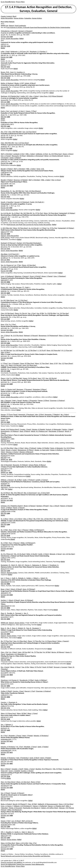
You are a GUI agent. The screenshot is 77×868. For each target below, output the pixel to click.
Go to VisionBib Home (8, 2)
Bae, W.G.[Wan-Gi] (17, 493)
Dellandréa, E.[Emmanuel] (35, 156)
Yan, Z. (26, 613)
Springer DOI (5, 37)
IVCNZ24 (4, 484)
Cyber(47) (4, 217)
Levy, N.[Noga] (16, 821)
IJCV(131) (4, 356)
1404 (8, 102)
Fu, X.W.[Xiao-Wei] (16, 378)
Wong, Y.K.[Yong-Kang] (51, 213)
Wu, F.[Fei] (37, 519)
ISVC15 (3, 762)
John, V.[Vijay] (40, 415)
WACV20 (4, 280)
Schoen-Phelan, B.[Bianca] (37, 465)
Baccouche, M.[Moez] (19, 156)
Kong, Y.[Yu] (5, 324)
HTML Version (5, 238)
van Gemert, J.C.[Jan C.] (18, 111)
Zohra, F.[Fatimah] (30, 448)
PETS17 (3, 569)
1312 (8, 78)
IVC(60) (3, 206)
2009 (8, 293)
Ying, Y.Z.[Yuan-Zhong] (66, 363)
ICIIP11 (3, 44)
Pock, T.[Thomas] (23, 530)
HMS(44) (4, 195)
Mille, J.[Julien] (30, 154)
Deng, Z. (15, 628)
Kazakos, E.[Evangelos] (30, 401)
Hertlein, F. (4, 600)
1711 (8, 708)
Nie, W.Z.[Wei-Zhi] (26, 213)
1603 (8, 730)
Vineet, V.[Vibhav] (7, 508)
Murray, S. (28, 565)
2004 (8, 619)
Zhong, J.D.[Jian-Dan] (29, 265)
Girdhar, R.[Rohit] (6, 691)
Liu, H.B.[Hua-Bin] (19, 350)
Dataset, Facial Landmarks (17, 26)
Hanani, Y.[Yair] (6, 821)
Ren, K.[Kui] (57, 519)
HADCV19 (4, 658)
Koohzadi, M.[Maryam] (8, 243)
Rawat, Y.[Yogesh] (19, 508)
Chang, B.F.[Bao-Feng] (27, 363)
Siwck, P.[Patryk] (25, 431)
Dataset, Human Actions (17, 623)
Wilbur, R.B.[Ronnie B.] (15, 810)
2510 (8, 406)
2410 (8, 536)
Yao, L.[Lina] (32, 313)
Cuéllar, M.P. (24, 96)
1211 (8, 67)
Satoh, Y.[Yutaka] (28, 736)
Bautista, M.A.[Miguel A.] (44, 769)
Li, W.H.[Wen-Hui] (7, 228)
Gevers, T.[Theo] (31, 111)
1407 (11, 137)
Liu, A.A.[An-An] (6, 213)
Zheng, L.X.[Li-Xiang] (16, 519)
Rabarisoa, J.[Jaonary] (22, 276)
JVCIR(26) (4, 147)
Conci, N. (13, 72)
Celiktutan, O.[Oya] (42, 154)
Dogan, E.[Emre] (68, 154)
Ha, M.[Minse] (5, 493)
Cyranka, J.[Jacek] (25, 429)
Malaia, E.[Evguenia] (16, 808)
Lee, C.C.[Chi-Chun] (21, 300)
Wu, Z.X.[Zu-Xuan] (20, 554)
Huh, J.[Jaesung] (6, 401)
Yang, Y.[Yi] (41, 378)
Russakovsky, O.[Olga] (27, 680)
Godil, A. (15, 578)
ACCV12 (3, 847)
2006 (8, 282)
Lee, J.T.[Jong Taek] (44, 493)
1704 (11, 208)
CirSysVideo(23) (6, 76)
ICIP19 (3, 645)
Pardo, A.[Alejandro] (57, 448)
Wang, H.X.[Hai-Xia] (15, 365)
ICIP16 (3, 717)
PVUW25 (4, 456)
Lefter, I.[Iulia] (5, 52)
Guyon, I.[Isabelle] (14, 771)
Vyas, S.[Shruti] (54, 506)
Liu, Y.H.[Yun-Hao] (63, 313)
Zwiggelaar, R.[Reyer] (40, 389)
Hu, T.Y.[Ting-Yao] (37, 652)
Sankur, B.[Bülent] (15, 158)
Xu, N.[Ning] (16, 213)
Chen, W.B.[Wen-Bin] (15, 132)
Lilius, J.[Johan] (34, 96)
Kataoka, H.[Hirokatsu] (41, 736)
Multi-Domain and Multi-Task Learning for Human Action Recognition (29, 225)
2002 (8, 697)
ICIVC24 (3, 469)
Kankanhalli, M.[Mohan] (67, 213)
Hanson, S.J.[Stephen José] (56, 806)
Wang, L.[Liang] (32, 713)
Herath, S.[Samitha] (7, 202)
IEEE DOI (4, 46)
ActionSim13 (5, 825)
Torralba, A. (11, 613)
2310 (11, 358)
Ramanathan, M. (6, 191)
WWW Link (4, 26)
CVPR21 (3, 558)
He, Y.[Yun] (4, 736)
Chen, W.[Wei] (32, 804)
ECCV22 (3, 547)
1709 (8, 571)
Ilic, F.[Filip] (4, 530)
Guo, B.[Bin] (40, 313)
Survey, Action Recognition (9, 210)
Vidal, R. (24, 832)
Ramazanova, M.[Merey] (26, 450)
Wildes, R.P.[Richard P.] (37, 530)
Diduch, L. (37, 578)
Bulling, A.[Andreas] (7, 83)
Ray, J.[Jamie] (5, 667)
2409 (11, 384)
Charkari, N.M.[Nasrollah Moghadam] (29, 243)
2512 (8, 441)
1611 (11, 741)
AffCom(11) (5, 304)
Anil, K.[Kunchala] (7, 465)
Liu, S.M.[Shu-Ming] (7, 448)
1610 (8, 719)
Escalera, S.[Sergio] (27, 771)
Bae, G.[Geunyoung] (30, 493)
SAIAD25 (4, 439)
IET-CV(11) (4, 247)
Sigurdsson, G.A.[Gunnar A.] (10, 680)
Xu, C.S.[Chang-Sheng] (49, 641)
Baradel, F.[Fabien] (7, 169)
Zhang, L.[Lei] (5, 378)
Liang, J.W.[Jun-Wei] (24, 652)
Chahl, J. (28, 287)
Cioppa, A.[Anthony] (57, 450)
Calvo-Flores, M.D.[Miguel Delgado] (51, 96)
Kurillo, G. (18, 832)
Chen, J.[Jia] (5, 652)
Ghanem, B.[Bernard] (26, 452)
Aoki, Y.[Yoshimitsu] (23, 758)
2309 (8, 513)
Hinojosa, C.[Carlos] (12, 452)
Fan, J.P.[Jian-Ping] (47, 519)
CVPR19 (3, 695)
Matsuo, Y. (45, 565)
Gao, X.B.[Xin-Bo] (51, 378)
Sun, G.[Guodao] (14, 363)
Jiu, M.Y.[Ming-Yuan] (55, 154)
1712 (8, 249)
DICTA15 (4, 728)
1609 (8, 234)
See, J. (3, 724)
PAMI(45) (4, 341)
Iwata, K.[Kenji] (34, 758)
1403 (8, 89)
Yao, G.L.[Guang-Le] (7, 265)
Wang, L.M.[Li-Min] (22, 843)
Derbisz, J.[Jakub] (68, 429)
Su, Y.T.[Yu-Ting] (38, 213)
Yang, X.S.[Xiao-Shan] (20, 641)
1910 (8, 647)
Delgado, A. (22, 578)
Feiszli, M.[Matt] (47, 667)
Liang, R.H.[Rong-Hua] (30, 365)
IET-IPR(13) (4, 258)
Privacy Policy (20, 2)
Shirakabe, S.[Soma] (15, 736)
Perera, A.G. (5, 287)
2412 (11, 500)
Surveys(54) (5, 317)
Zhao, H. (3, 613)
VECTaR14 (4, 786)
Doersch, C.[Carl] (30, 691)
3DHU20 (4, 593)
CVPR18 (3, 173)
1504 (11, 788)
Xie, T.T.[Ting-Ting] (7, 641)
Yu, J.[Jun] (65, 519)
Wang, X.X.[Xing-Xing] (8, 843)
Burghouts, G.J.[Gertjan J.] (39, 52)
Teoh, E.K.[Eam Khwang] (33, 191)
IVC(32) (3, 136)
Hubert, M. (44, 578)
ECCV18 (3, 184)
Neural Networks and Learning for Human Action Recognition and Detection (26, 856)
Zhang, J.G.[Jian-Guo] (23, 782)
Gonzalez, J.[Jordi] (17, 769)
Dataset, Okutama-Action (9, 573)
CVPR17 (3, 706)
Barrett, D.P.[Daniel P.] (20, 804)
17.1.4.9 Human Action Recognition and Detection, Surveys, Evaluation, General (38, 9)
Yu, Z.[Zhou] (5, 519)
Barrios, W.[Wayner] (58, 652)
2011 (8, 306)
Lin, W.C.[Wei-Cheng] (8, 300)
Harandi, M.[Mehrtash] (22, 202)
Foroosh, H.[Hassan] (18, 793)
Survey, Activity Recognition (10, 39)
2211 (11, 549)
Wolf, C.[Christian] (7, 154)
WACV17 (4, 232)
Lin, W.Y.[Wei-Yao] (7, 350)
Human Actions (19, 18)
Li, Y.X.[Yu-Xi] (42, 350)
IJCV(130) (4, 328)
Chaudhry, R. (10, 832)
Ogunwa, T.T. (20, 287)
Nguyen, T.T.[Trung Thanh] (9, 415)
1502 (11, 148)
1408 (11, 163)
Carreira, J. (4, 702)
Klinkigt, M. (22, 628)
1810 (11, 186)
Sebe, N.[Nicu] (5, 352)
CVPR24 (3, 534)
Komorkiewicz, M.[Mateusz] (10, 431)
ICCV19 (3, 617)
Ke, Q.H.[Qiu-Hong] (17, 336)
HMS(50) (4, 291)
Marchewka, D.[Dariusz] (56, 431)
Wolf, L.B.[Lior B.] (27, 821)
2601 (8, 422)
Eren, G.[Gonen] (6, 156)
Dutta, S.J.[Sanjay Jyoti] (8, 389)
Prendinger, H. (54, 565)
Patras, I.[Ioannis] (63, 641)
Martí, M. (14, 565)
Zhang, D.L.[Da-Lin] (21, 313)
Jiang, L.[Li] (4, 365)
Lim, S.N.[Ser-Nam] (69, 554)
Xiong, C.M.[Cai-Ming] (66, 804)
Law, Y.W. (12, 287)
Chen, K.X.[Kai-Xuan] (7, 313)
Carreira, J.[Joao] (18, 691)
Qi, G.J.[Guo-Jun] (67, 350)
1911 (8, 260)
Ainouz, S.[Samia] (47, 276)
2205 (11, 330)
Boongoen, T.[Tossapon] (24, 389)
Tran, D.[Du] (25, 667)
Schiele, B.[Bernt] (30, 83)
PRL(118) (4, 269)
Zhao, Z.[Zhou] (28, 519)
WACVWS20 (5, 582)
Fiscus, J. (8, 578)
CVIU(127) (4, 161)
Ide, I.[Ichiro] (65, 415)
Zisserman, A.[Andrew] (57, 401)
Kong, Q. (4, 628)
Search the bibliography (8, 864)
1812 (8, 174)
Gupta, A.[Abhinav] (41, 680)
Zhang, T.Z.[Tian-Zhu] (35, 641)
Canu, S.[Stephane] (60, 276)
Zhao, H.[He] (13, 530)
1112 (8, 46)
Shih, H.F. (21, 565)
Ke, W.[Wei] (47, 652)
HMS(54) (4, 369)
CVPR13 (3, 124)
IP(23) (3, 115)
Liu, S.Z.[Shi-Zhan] (31, 350)
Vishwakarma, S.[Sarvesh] (9, 31)
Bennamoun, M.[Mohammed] (48, 336)
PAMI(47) (4, 404)
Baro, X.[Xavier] (6, 769)
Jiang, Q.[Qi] (54, 363)
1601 (11, 763)
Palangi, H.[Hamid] (66, 506)
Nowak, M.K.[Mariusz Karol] (10, 429)
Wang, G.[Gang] (64, 336)
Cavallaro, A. (21, 72)
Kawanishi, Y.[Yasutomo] (26, 415)
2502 (8, 395)
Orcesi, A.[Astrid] (35, 276)
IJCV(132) (4, 382)
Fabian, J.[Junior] (29, 769)
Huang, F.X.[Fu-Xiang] (30, 378)
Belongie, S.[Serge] (56, 554)
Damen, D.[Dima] (44, 401)
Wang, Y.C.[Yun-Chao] (42, 363)
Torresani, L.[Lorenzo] (60, 667)
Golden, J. (30, 578)
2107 (8, 319)
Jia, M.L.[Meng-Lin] (7, 554)
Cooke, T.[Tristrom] (29, 480)
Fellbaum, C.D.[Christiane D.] (23, 806)
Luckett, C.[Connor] (42, 480)
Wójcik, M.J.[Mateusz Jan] (39, 431)
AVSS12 (3, 65)
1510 (8, 776)
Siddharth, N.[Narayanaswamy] (48, 804)
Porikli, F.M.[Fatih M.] (37, 202)
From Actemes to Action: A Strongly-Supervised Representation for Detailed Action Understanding (38, 27)
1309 (11, 57)
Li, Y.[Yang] (43, 228)
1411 (8, 197)
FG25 (3, 420)
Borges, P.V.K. (5, 72)
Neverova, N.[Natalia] (21, 180)
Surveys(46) (5, 87)
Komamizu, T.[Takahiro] (52, 415)
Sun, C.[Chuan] (6, 793)
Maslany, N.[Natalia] (39, 429)
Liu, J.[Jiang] (13, 652)
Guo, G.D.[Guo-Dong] (29, 132)
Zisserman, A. (13, 702)
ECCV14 (3, 814)
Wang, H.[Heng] (15, 667)
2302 (8, 343)
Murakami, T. (36, 628)
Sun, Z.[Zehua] (5, 336)
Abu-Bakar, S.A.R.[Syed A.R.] (10, 254)
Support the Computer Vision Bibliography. (30, 864)
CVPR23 (3, 511)
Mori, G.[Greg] (56, 180)
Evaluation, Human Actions (33, 18)
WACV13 (4, 836)
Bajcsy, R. (31, 832)
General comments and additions (12, 862)
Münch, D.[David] (16, 589)
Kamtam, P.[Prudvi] (43, 506)
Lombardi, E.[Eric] (19, 154)
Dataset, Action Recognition (10, 236)
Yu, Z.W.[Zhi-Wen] (51, 313)
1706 (8, 219)
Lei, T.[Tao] (18, 265)
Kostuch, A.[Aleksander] (54, 429)
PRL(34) (3, 55)
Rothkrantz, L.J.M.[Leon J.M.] (20, 52)
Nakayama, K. (37, 565)
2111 (8, 560)
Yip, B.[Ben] (18, 480)
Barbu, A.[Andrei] (6, 804)
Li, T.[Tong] (4, 363)
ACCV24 (3, 498)
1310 (11, 37)
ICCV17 (3, 684)
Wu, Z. (9, 628)
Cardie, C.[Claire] (44, 554)
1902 (11, 271)
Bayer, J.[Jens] (5, 589)
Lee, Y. (3, 578)
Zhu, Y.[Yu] (4, 132)
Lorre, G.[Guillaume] (7, 276)
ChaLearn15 (5, 775)
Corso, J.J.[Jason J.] (7, 806)
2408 (8, 371)
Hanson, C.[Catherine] (40, 806)
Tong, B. (29, 628)
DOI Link (4, 89)
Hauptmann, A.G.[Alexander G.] (16, 654)
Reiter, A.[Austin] (32, 554)
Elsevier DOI (5, 57)
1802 (8, 686)
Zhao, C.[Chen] (19, 448)
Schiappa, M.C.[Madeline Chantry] (12, 506)
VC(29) (3, 35)
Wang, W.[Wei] (22, 713)
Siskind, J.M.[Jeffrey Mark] (50, 808)
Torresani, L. (19, 613)
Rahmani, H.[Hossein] (31, 336)
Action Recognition (7, 18)
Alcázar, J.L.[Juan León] (42, 450)
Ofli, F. (3, 832)
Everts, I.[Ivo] (5, 111)
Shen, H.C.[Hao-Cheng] (8, 782)
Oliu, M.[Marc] (58, 769)
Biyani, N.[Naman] (30, 506)
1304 (11, 849)
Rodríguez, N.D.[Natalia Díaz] (10, 96)
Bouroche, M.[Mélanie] (21, 465)
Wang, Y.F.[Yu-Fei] (36, 667)
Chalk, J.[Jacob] (17, 401)
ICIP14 (3, 797)
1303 (8, 838)
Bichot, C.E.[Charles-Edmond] (54, 156)
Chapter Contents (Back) (9, 16)
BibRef (21, 39)
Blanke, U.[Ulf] (19, 83)
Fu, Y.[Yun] (12, 324)
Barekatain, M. (6, 565)
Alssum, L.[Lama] (11, 450)
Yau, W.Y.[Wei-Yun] (18, 191)
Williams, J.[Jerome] (7, 480)
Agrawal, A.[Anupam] (25, 31)
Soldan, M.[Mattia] (43, 448)
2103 (11, 595)
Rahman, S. (9, 724)
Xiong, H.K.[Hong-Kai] (54, 350)
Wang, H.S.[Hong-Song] (8, 713)
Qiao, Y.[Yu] (33, 843)
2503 (10, 472)
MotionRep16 (5, 739)
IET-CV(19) (4, 393)
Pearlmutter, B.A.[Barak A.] (32, 808)
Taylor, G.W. (40, 169)
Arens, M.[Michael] (29, 589)
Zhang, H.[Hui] (35, 782)
